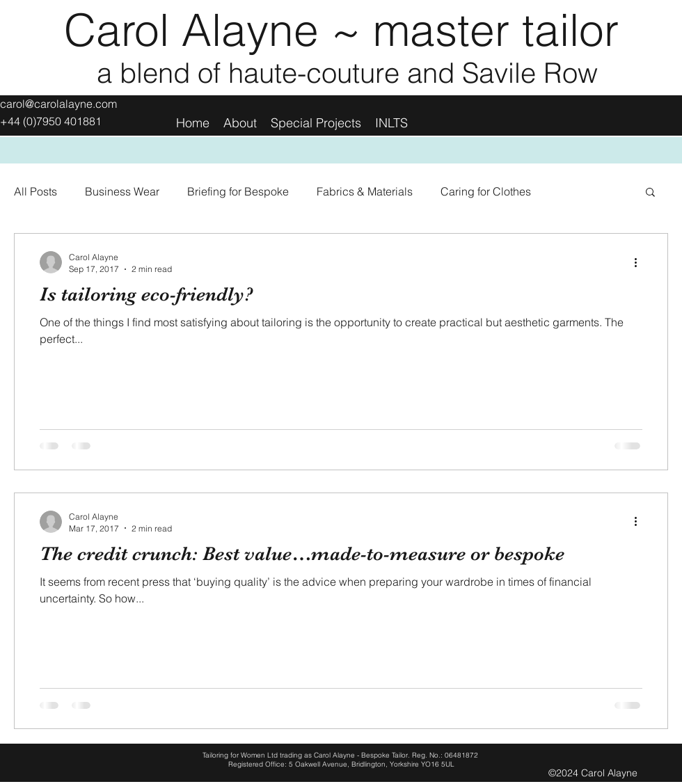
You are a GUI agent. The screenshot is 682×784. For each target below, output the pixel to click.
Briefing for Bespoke (238, 191)
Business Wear (122, 191)
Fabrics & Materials (365, 191)
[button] (650, 193)
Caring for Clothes (486, 191)
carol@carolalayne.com (58, 104)
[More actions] (640, 262)
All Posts (35, 191)
